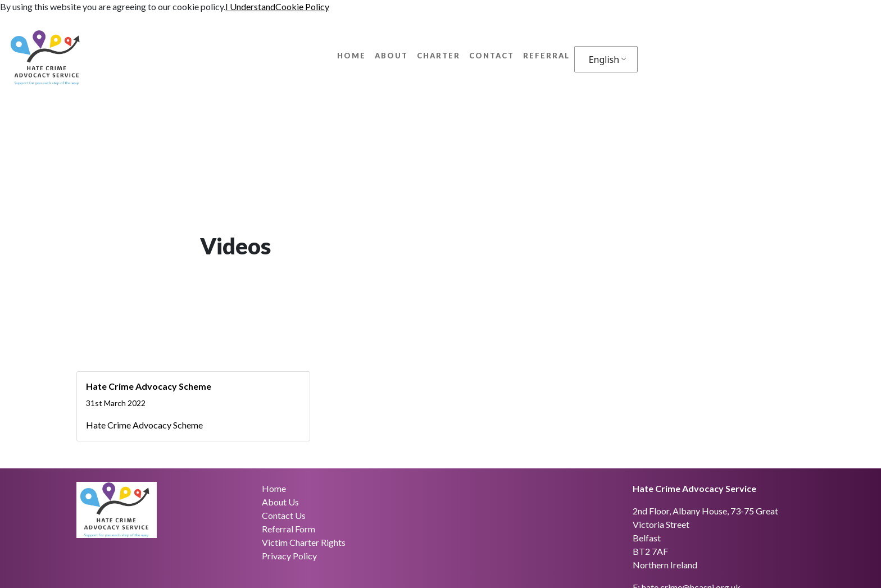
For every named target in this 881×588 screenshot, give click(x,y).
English (604, 60)
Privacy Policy (289, 556)
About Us (280, 502)
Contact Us (284, 515)
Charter (439, 56)
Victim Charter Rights (304, 542)
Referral (546, 56)
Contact (492, 56)
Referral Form (289, 529)
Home (351, 56)
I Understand (250, 6)
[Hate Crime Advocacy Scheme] (193, 406)
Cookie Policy (302, 6)
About (391, 56)
